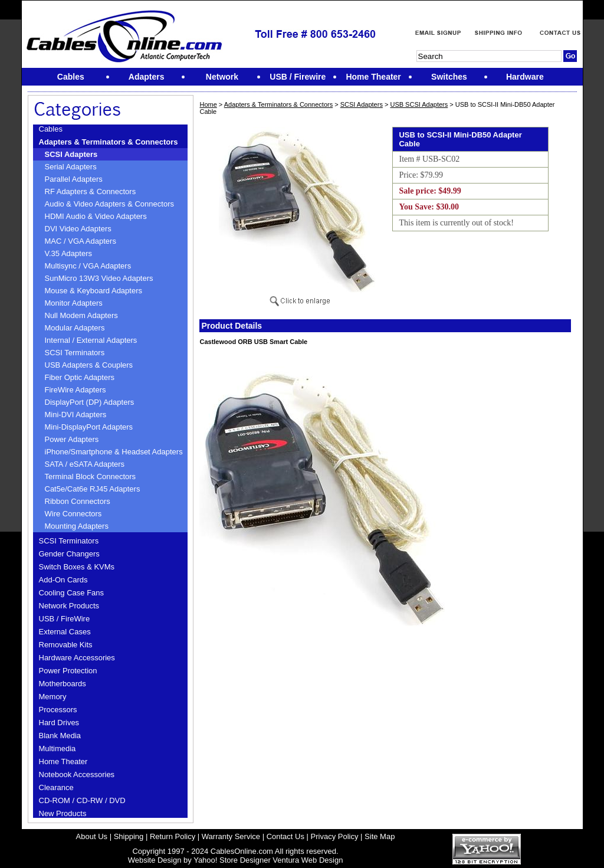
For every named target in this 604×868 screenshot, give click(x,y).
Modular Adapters (75, 328)
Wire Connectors (73, 514)
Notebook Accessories (77, 774)
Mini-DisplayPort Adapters (89, 427)
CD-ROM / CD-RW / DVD (82, 800)
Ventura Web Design (308, 860)
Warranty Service (231, 836)
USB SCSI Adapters (419, 104)
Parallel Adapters (74, 179)
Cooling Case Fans (72, 593)
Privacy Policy (335, 836)
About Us (92, 836)
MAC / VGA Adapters (81, 241)
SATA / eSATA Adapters (85, 464)
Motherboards (63, 684)
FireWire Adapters (75, 390)
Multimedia (58, 749)
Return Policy (173, 836)
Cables (51, 129)
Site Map (380, 836)
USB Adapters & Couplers (89, 365)
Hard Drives (59, 723)
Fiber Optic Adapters (80, 377)
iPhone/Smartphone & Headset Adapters (114, 452)
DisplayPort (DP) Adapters (90, 402)
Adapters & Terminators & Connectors (109, 142)
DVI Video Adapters (78, 229)
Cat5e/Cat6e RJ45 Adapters (93, 489)
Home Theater (63, 761)
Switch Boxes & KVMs (77, 567)
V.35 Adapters (68, 253)
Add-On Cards (63, 580)
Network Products (69, 606)
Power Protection (68, 671)
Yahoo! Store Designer (232, 860)
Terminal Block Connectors (91, 476)
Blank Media (60, 736)
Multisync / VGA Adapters (88, 266)
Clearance (56, 787)
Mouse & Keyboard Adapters (94, 291)
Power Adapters (72, 439)
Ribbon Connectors (78, 501)
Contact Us (285, 836)
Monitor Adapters (74, 303)
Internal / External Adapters (91, 340)
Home (208, 104)
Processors (58, 710)
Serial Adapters (71, 167)
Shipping (129, 836)
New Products (63, 813)
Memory (53, 697)
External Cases (65, 632)
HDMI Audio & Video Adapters (96, 216)
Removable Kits (66, 645)
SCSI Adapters (71, 154)
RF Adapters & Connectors (91, 191)
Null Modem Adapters (81, 315)
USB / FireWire (65, 619)
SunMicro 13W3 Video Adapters (99, 278)
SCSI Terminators (75, 353)
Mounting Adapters (77, 526)
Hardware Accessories (77, 658)
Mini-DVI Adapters (76, 415)
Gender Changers (69, 554)
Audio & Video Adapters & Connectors (109, 204)
